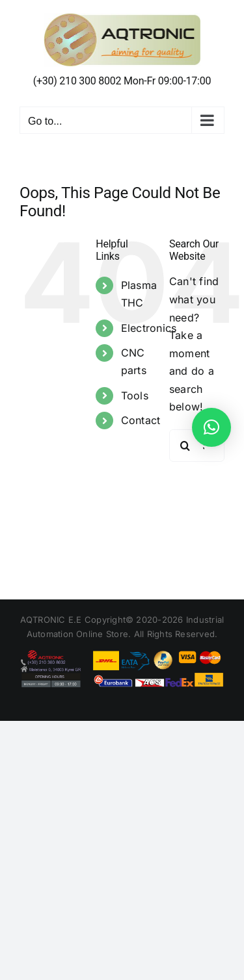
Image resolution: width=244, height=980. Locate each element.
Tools (135, 396)
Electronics (149, 328)
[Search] (185, 446)
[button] (211, 427)
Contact (141, 420)
